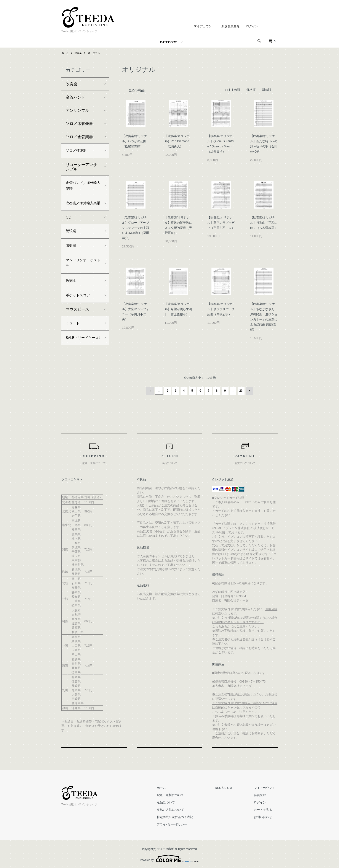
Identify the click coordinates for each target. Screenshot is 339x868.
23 (241, 391)
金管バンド (75, 97)
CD (69, 227)
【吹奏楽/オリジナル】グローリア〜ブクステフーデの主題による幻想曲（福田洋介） (136, 228)
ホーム (65, 53)
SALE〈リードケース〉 (82, 357)
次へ (249, 391)
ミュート (74, 339)
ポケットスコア (79, 310)
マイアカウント (204, 26)
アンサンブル (77, 110)
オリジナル (96, 53)
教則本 (72, 295)
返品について (173, 802)
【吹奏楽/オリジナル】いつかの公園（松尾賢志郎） (134, 141)
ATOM (233, 787)
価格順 (251, 90)
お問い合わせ (265, 816)
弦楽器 (72, 257)
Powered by (169, 858)
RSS (223, 787)
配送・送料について (178, 794)
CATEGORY (168, 42)
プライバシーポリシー (179, 824)
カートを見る (265, 809)
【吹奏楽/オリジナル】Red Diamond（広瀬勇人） (177, 141)
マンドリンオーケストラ (81, 276)
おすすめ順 (232, 90)
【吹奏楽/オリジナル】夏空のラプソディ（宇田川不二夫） (221, 223)
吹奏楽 (79, 53)
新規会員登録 (230, 26)
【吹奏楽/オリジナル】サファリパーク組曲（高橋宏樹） (221, 309)
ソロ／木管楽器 (79, 124)
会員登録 (262, 794)
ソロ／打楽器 (77, 151)
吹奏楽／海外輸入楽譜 (81, 210)
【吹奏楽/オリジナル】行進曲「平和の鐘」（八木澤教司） (264, 223)
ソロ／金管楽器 (79, 137)
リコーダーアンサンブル (81, 168)
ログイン (252, 26)
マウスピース (77, 324)
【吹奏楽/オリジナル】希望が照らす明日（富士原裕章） (178, 309)
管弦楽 (72, 241)
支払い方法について (178, 809)
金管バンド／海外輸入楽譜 (81, 187)
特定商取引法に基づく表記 (182, 816)
